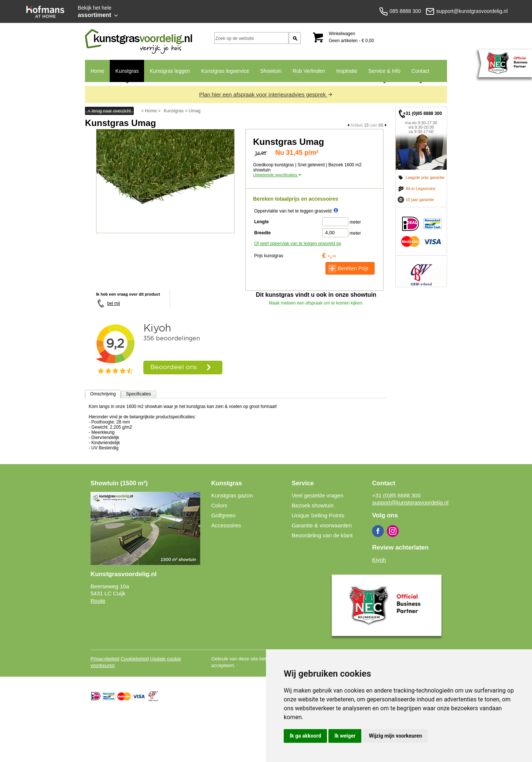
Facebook (378, 531)
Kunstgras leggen (170, 71)
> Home (149, 111)
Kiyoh (379, 560)
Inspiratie (347, 71)
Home (97, 71)
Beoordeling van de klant (322, 535)
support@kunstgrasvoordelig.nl (410, 502)
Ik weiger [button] (345, 736)
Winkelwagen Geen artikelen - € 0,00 (351, 37)
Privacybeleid (105, 659)
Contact (418, 75)
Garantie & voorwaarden (322, 525)
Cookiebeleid (135, 659)
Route (98, 601)
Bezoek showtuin (312, 505)
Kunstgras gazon (232, 495)
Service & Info (382, 75)
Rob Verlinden (309, 71)
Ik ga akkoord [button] (305, 736)
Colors (219, 505)
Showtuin (271, 71)
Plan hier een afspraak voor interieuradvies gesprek (266, 94)
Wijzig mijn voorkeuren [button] (395, 736)
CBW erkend (421, 271)
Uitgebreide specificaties (277, 175)
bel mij (114, 303)
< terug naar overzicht (109, 111)
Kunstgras (124, 75)
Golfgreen (224, 515)
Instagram (393, 531)
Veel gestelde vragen (317, 495)
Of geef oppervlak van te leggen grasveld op (298, 244)
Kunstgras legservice (225, 71)
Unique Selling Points (318, 515)
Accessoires (226, 525)
